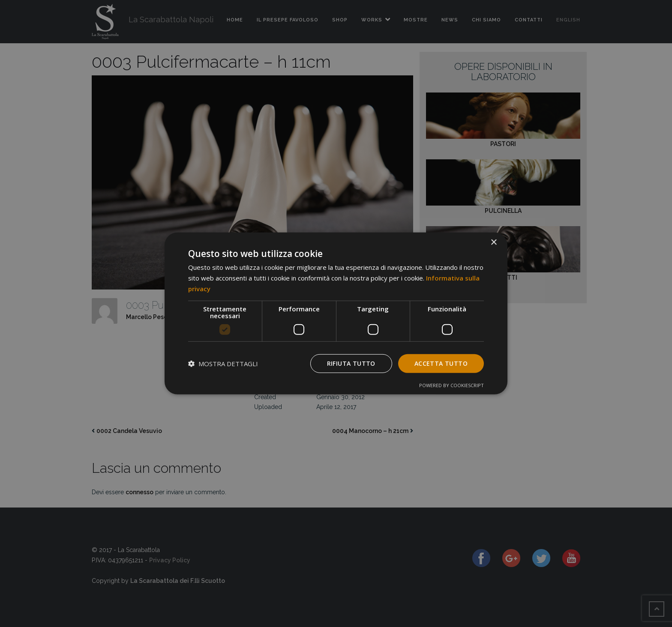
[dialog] (336, 313)
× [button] (493, 243)
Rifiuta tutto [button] (351, 363)
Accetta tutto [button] (441, 363)
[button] (223, 364)
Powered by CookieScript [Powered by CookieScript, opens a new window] (451, 385)
